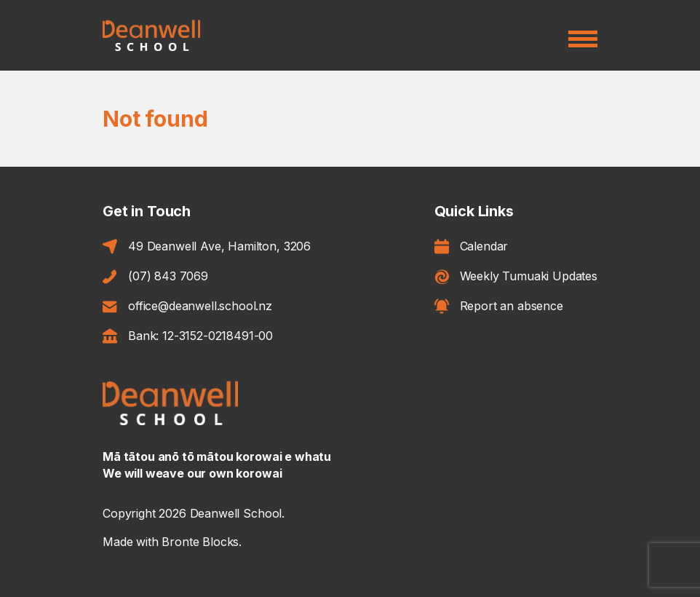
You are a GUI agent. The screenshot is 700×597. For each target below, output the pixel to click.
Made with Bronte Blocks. (172, 542)
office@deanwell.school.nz (187, 306)
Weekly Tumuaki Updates (516, 276)
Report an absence (499, 306)
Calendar (472, 247)
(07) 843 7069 (155, 276)
